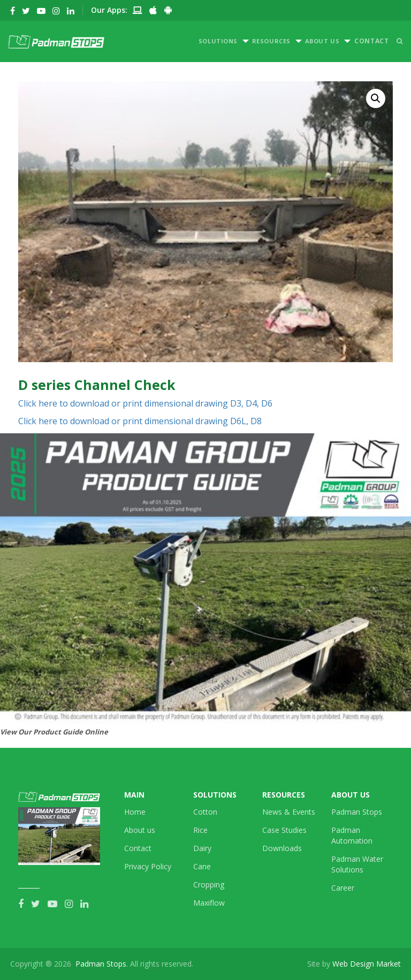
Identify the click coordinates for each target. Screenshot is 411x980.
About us (140, 830)
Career (343, 888)
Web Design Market (367, 964)
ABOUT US (322, 41)
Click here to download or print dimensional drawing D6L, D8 (140, 421)
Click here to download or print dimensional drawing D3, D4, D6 (145, 403)
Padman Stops (357, 812)
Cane (202, 866)
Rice (200, 830)
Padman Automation (352, 835)
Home (135, 812)
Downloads (282, 848)
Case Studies (284, 830)
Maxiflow (209, 903)
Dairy (202, 848)
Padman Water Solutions (357, 864)
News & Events (289, 812)
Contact (138, 848)
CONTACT (371, 41)
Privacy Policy (148, 866)
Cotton (205, 812)
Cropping (209, 885)
